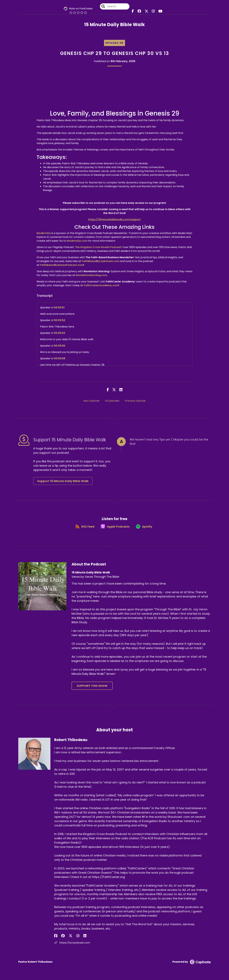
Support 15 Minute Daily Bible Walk (63, 481)
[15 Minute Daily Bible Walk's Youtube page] (158, 13)
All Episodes (112, 401)
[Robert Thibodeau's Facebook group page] (60, 939)
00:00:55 (59, 346)
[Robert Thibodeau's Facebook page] (56, 939)
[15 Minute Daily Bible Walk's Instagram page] (152, 13)
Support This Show (92, 689)
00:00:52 (59, 320)
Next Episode (91, 401)
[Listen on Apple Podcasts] (114, 530)
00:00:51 (59, 307)
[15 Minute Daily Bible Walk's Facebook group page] (141, 13)
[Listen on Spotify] (146, 530)
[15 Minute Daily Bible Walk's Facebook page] (135, 13)
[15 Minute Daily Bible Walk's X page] (146, 13)
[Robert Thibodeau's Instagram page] (68, 939)
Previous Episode (135, 401)
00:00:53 (59, 333)
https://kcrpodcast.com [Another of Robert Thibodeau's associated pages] (72, 946)
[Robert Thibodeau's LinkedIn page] (71, 939)
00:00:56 (60, 358)
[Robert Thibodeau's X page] (64, 939)
